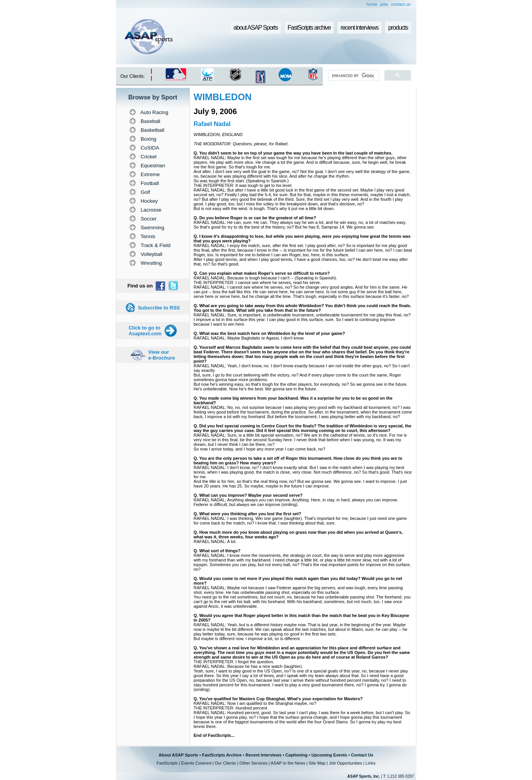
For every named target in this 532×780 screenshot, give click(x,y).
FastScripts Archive (222, 755)
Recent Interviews (263, 755)
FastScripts (167, 763)
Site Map (317, 763)
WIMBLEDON (223, 97)
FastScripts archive (309, 28)
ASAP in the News (288, 763)
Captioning (296, 755)
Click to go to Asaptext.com (145, 331)
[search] (353, 76)
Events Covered (196, 763)
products (398, 28)
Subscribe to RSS (159, 308)
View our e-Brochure (162, 355)
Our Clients (226, 763)
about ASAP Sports (256, 28)
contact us (401, 4)
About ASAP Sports (179, 755)
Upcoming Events (329, 755)
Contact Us (362, 755)
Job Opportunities (346, 763)
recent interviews (359, 28)
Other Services (254, 763)
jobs (384, 4)
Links (371, 763)
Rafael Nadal (212, 124)
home (372, 4)
